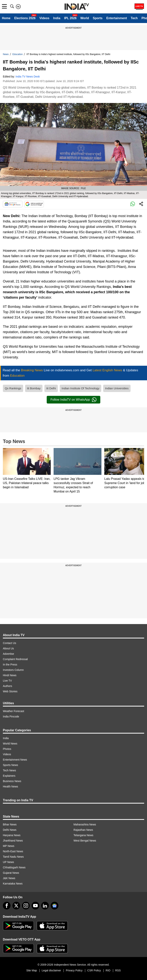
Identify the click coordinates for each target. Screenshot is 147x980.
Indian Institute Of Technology (80, 388)
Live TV (7, 681)
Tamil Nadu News (13, 857)
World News (10, 744)
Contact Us (9, 643)
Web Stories (10, 691)
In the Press (10, 665)
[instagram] (26, 906)
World (85, 18)
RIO (108, 970)
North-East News (13, 851)
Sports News (10, 765)
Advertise (8, 654)
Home (6, 18)
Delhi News (10, 830)
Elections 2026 (25, 18)
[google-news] (55, 906)
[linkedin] (45, 906)
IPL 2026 (70, 18)
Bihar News (10, 824)
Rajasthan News (83, 830)
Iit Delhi (51, 388)
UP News (8, 862)
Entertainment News (15, 760)
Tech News (9, 770)
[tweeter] (16, 906)
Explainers (9, 776)
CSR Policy (94, 970)
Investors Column (13, 670)
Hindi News (10, 675)
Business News (12, 781)
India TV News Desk (28, 77)
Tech (134, 18)
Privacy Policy (74, 970)
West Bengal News (85, 841)
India (57, 18)
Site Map (31, 970)
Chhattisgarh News (14, 867)
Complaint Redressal (15, 659)
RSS (118, 970)
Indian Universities (117, 388)
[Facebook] (7, 906)
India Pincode (11, 716)
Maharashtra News (85, 824)
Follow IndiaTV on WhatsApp (73, 400)
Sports (98, 18)
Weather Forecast (13, 711)
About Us (8, 648)
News (6, 54)
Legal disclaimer (51, 970)
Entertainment (117, 18)
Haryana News (12, 835)
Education (18, 54)
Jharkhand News (13, 841)
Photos (7, 749)
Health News (10, 786)
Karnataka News (13, 884)
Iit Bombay (34, 388)
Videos (44, 18)
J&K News (9, 878)
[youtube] (35, 906)
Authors (7, 686)
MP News (9, 846)
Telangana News (83, 835)
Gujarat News (11, 873)
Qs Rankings (13, 388)
